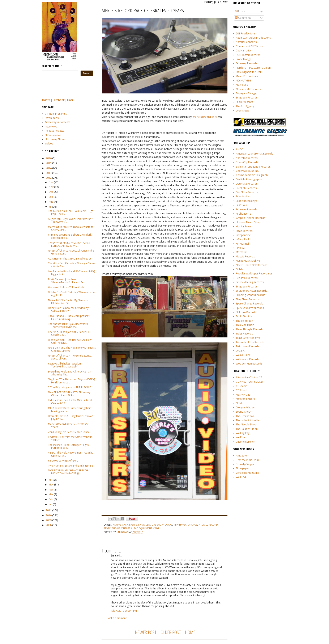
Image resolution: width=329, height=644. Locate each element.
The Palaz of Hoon (247, 429)
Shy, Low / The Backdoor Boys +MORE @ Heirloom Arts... (72, 381)
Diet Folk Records (246, 188)
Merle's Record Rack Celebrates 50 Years (69, 426)
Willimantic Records (247, 359)
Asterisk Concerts (246, 42)
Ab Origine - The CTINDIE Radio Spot (70, 259)
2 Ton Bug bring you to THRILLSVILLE (69, 387)
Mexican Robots (245, 399)
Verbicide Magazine (247, 473)
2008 (49, 525)
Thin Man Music (245, 325)
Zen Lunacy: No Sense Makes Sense (69, 432)
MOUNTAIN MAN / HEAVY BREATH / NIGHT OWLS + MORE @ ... (69, 472)
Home (190, 632)
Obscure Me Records (248, 89)
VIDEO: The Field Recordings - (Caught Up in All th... (70, 454)
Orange (193, 525)
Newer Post (146, 632)
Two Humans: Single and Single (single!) (71, 466)
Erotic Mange (243, 59)
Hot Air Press (244, 226)
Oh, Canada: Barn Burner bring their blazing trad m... (69, 410)
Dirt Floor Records (247, 192)
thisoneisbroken (245, 442)
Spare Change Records (249, 304)
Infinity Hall (242, 239)
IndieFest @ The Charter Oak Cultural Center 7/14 (70, 402)
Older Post (171, 632)
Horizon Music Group (249, 222)
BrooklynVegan (245, 464)
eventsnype (243, 111)
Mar (51, 494)
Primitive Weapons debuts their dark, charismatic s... (70, 236)
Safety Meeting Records (250, 282)
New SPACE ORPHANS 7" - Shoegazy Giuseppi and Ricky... (69, 394)
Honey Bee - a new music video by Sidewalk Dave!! (68, 309)
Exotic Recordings (246, 201)
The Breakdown (245, 416)
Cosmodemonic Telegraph (252, 175)
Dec (51, 182)
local (169, 525)
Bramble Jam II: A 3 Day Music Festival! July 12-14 (70, 418)
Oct (51, 192)
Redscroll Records (247, 278)
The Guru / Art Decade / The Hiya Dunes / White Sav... (72, 265)
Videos (49, 144)
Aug (51, 202)
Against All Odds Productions (253, 38)
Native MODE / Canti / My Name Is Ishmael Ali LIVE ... (68, 302)
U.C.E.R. (240, 351)
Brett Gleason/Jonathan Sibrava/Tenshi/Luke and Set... (67, 281)
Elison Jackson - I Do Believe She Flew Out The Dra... (70, 341)
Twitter (46, 100)
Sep (51, 197)
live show (158, 525)
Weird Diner (243, 355)
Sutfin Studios (244, 316)
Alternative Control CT (249, 377)
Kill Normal (242, 244)
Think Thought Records (249, 329)
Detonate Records (247, 184)
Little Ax (240, 248)
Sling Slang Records (247, 299)
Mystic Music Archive (248, 261)
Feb (51, 499)
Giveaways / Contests (57, 122)
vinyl (156, 528)
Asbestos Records (247, 158)
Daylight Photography (249, 179)
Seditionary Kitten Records (251, 291)
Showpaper (243, 468)
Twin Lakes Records (247, 346)
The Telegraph (244, 321)
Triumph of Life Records (250, 342)
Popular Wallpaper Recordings (254, 273)
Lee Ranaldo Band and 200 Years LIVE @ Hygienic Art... (72, 273)
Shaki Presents (244, 102)
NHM (239, 403)
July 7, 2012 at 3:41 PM (124, 611)
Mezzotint (242, 252)
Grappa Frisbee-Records (251, 218)
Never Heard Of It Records (252, 265)
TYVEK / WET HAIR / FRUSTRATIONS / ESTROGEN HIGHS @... (69, 244)
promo (203, 525)
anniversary (120, 525)
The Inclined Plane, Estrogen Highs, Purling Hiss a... (69, 446)
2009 (49, 520)
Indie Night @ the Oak (249, 72)
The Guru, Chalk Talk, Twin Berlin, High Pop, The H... (71, 212)
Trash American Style (248, 338)
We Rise (240, 437)
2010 (49, 515)
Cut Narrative (244, 50)
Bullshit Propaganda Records (253, 167)
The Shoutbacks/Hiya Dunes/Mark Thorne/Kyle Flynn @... (68, 325)
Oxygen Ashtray (245, 407)
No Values (242, 85)
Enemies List (243, 196)
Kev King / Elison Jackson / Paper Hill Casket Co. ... (69, 333)
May (51, 485)
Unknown (123, 532)
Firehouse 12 (243, 214)
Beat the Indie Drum (248, 460)
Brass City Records (247, 162)
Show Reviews (53, 135)
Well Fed (241, 477)
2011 (49, 510)
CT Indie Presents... (56, 114)
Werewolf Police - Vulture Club (66, 287)
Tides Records (244, 334)
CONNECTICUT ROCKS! (249, 382)
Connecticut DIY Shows (249, 46)
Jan (50, 504)
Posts (240, 11)
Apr (51, 490)
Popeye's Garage (246, 93)
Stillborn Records (246, 312)
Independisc (243, 235)
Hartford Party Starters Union (253, 68)
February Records (246, 63)
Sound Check (243, 412)
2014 (49, 168)
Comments (243, 18)
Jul (50, 207)
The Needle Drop (246, 424)
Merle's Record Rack (205, 117)
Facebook (59, 100)
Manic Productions (247, 76)
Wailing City (243, 433)
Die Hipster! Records (248, 55)
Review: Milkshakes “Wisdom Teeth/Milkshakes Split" (65, 365)
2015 (49, 163)
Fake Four (242, 205)
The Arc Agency (245, 106)
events (133, 525)
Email (70, 100)
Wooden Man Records (249, 364)
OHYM (240, 269)
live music (144, 525)
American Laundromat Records (254, 154)
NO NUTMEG (243, 81)
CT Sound (242, 390)
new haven (180, 525)
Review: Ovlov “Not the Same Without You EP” (70, 438)
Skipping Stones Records (250, 295)
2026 (49, 158)
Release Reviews (55, 131)
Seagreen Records (247, 98)
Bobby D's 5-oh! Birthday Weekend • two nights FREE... (72, 294)
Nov (51, 187)
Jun (50, 480)
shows (116, 528)
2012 (49, 178)
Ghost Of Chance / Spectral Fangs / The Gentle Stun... (71, 252)
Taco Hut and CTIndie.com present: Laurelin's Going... (69, 317)
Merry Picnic (243, 395)
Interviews (51, 127)
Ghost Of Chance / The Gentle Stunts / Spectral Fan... (70, 357)
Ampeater (242, 456)
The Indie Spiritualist (248, 420)
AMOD (240, 149)
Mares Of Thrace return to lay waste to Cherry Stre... (71, 228)
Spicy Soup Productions (250, 308)
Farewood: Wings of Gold (63, 461)
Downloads (52, 118)
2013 (49, 173)
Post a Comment (117, 618)
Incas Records (244, 231)
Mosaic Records (245, 256)
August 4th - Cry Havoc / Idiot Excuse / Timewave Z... (70, 220)
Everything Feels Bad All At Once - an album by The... (70, 373)
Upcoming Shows (55, 139)
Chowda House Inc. (247, 171)
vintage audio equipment (137, 528)
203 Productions (246, 33)
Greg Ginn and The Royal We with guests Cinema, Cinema (72, 349)
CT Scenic (241, 386)
